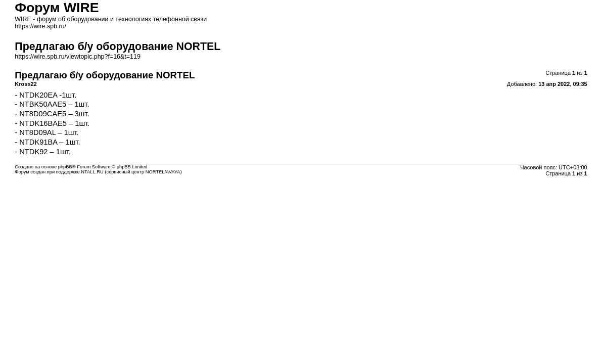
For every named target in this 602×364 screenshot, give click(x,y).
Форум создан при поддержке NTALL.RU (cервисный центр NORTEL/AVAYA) (98, 172)
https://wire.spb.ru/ (40, 26)
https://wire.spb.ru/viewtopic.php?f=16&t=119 (78, 57)
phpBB (65, 167)
